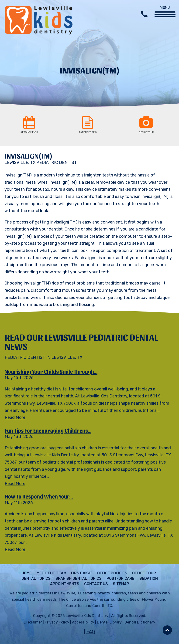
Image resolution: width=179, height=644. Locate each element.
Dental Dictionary (140, 622)
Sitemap (121, 584)
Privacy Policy (57, 622)
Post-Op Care (120, 579)
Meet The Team (51, 573)
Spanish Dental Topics (79, 579)
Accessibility (83, 622)
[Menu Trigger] (165, 9)
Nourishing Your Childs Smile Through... (51, 371)
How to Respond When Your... (39, 496)
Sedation (149, 579)
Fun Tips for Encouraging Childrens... (48, 430)
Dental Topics (36, 579)
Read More (15, 417)
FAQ (91, 632)
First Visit (82, 573)
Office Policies (112, 573)
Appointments (65, 584)
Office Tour (144, 573)
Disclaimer (33, 622)
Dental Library (109, 622)
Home (27, 573)
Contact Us (96, 584)
